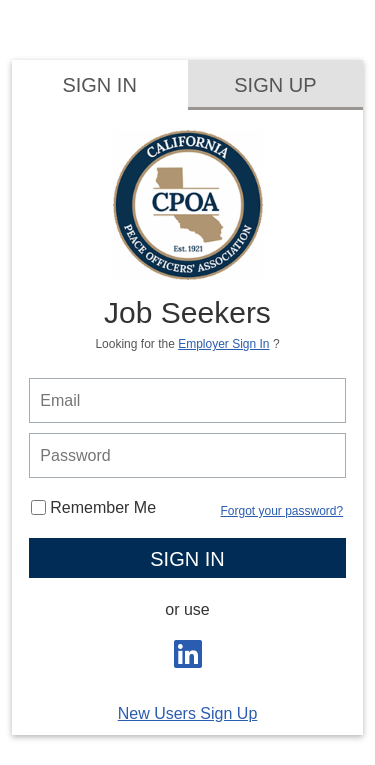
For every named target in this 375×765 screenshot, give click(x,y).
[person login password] (187, 455)
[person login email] (187, 400)
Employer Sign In (223, 344)
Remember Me (93, 507)
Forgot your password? (281, 511)
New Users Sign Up (188, 713)
